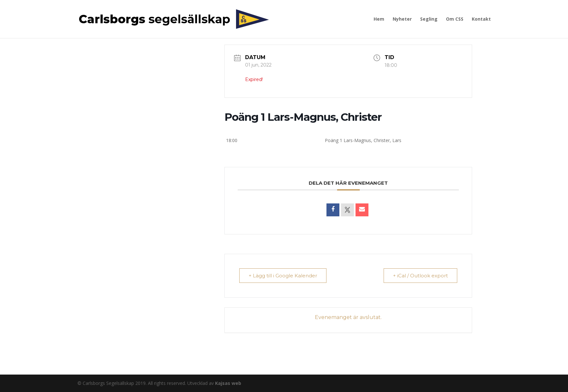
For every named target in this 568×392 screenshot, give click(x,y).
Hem (379, 19)
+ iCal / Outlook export (420, 276)
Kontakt (481, 19)
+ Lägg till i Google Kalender (283, 276)
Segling (429, 19)
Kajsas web (228, 383)
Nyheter (402, 19)
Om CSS (455, 19)
